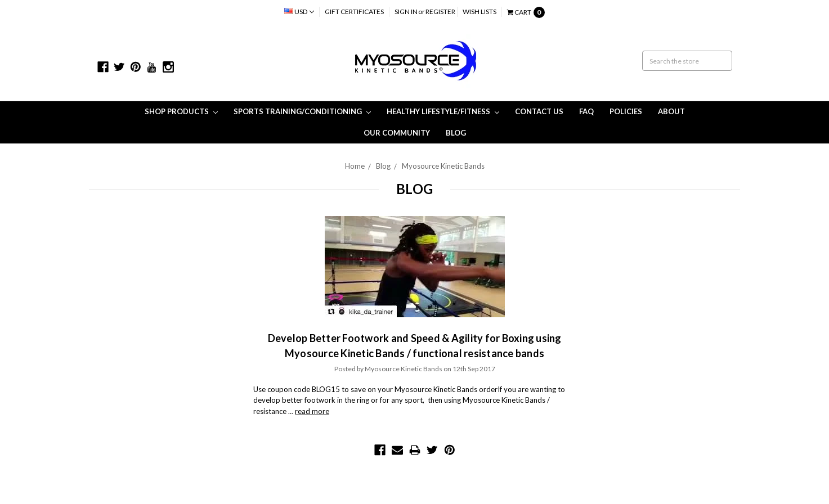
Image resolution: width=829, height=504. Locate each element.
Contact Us (539, 111)
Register (440, 12)
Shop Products (181, 111)
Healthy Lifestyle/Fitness (443, 111)
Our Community (397, 133)
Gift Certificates (354, 12)
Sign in (406, 12)
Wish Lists (480, 12)
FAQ (586, 111)
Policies (626, 111)
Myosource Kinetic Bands (443, 166)
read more (312, 411)
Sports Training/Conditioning (302, 111)
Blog (456, 133)
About (671, 111)
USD (299, 12)
